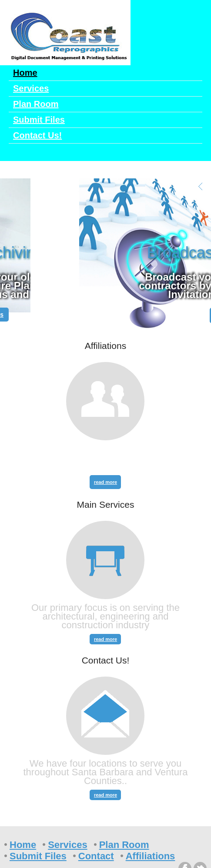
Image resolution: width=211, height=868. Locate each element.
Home (25, 73)
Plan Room (36, 104)
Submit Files (39, 120)
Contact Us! (37, 135)
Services (31, 88)
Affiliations (151, 856)
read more (105, 482)
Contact (96, 856)
